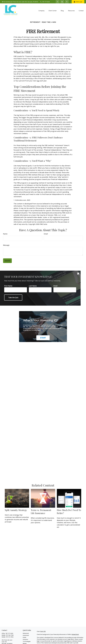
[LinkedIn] (62, 2)
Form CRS (43, 631)
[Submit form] (7, 261)
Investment (26, 635)
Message (6, 245)
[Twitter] (58, 2)
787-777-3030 (9, 633)
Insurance (25, 639)
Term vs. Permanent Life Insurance (41, 512)
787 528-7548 (10, 635)
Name (5, 234)
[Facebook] (67, 2)
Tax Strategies (27, 641)
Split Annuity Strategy (16, 510)
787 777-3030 (45, 2)
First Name (8, 286)
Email (46, 234)
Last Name (33, 286)
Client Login (78, 2)
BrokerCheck (75, 634)
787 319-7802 (10, 637)
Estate (24, 637)
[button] (41, 11)
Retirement (26, 633)
